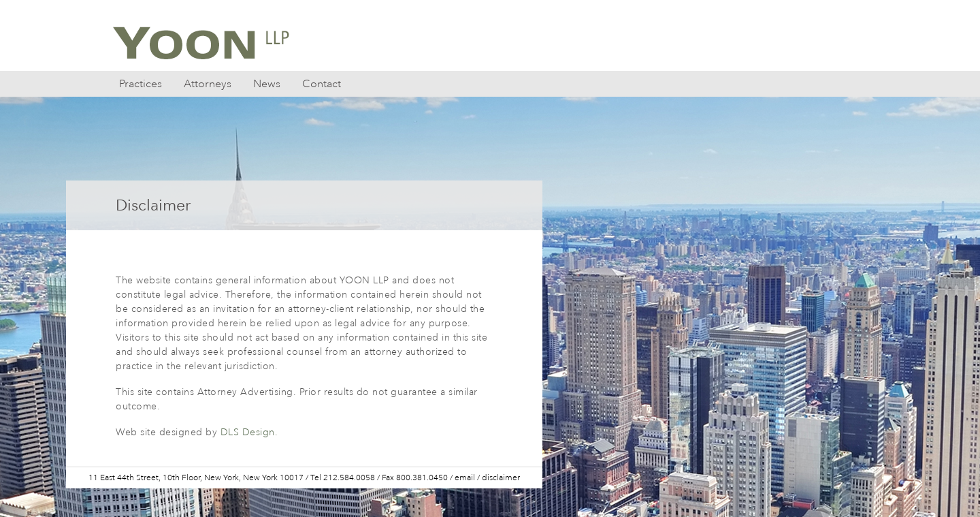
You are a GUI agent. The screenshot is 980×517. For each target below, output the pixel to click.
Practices (141, 84)
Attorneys (208, 84)
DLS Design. (249, 432)
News (267, 84)
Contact (322, 84)
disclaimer (501, 478)
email (465, 478)
